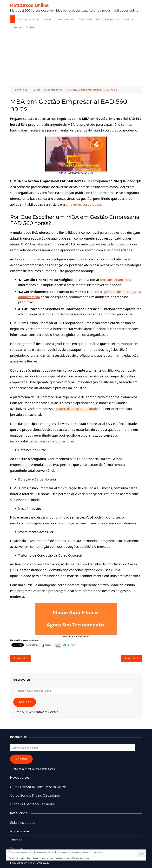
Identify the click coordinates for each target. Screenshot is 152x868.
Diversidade (85, 19)
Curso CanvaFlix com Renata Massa (38, 787)
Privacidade (20, 831)
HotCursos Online (29, 5)
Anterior (20, 658)
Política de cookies (81, 858)
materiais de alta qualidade (77, 409)
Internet (17, 27)
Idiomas (129, 19)
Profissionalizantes (28, 19)
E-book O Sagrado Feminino (33, 804)
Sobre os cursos (23, 823)
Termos (16, 840)
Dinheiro (31, 27)
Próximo (132, 658)
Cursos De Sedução (108, 19)
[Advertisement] (76, 58)
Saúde (47, 19)
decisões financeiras (116, 280)
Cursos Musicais (64, 19)
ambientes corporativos (84, 204)
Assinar (25, 702)
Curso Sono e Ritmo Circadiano (35, 796)
